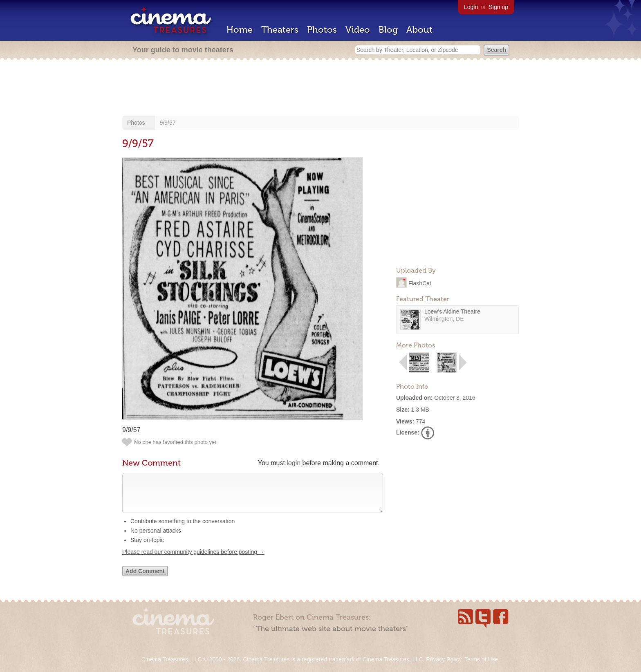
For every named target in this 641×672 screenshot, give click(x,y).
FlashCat (420, 283)
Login (471, 7)
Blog (388, 30)
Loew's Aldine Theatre (452, 311)
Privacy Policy (444, 659)
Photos (322, 30)
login (294, 463)
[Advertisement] (320, 89)
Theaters (280, 30)
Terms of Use (481, 659)
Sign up (499, 7)
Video (358, 30)
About (419, 30)
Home (240, 30)
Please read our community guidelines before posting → (193, 560)
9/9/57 (168, 123)
